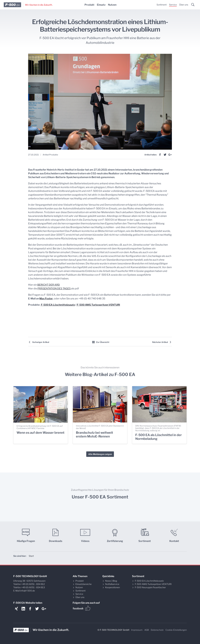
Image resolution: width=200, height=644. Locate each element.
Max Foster (46, 299)
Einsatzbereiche (84, 584)
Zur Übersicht (101, 342)
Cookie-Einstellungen (176, 630)
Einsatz (101, 5)
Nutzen (112, 5)
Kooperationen (112, 587)
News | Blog (111, 581)
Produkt (89, 5)
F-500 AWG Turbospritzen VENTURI (98, 305)
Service (173, 5)
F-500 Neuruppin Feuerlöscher (150, 587)
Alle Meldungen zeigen (100, 454)
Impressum (137, 630)
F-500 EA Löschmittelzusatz (58, 305)
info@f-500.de (27, 591)
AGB (147, 630)
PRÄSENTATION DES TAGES (54, 289)
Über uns (184, 5)
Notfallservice (112, 584)
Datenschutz (157, 630)
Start (31, 556)
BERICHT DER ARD (49, 285)
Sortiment (162, 5)
